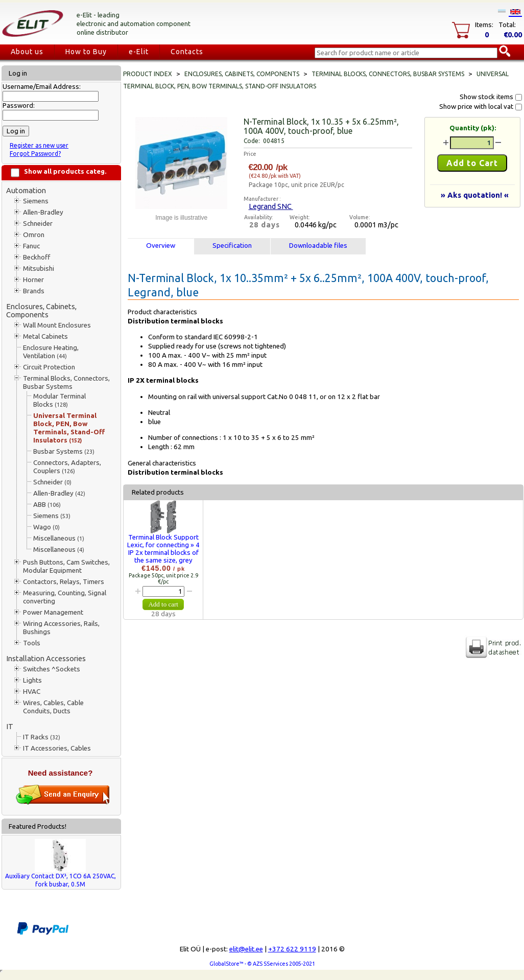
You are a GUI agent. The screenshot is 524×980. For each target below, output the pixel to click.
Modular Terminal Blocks (59, 400)
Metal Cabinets (45, 336)
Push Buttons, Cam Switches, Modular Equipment (66, 566)
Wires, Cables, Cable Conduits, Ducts (53, 707)
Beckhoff (37, 257)
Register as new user (39, 145)
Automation (26, 190)
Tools (32, 643)
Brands (34, 291)
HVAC (32, 692)
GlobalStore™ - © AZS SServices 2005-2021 (262, 964)
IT (10, 726)
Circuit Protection (49, 367)
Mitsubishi (39, 269)
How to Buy (86, 52)
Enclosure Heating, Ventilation (51, 352)
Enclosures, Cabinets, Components (41, 310)
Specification (232, 246)
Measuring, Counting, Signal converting (65, 597)
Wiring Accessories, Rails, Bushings (61, 628)
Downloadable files (318, 246)
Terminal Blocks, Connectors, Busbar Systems (66, 382)
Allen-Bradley (43, 212)
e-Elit (139, 52)
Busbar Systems (64, 451)
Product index (148, 74)
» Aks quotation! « (475, 195)
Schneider (38, 224)
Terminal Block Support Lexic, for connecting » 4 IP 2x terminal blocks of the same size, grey (163, 549)
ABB (47, 505)
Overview (161, 246)
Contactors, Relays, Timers (64, 582)
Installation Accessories (46, 658)
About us (27, 52)
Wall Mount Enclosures (57, 325)
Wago (46, 527)
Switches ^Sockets (52, 669)
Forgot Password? (35, 154)
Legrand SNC (271, 206)
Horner (33, 280)
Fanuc (31, 246)
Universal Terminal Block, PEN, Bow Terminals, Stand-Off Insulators (69, 428)
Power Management (53, 612)
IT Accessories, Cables (57, 748)
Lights (32, 680)
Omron (34, 235)
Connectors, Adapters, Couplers (67, 467)
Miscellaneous (59, 538)
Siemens (36, 201)
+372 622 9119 (292, 949)
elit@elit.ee (246, 949)
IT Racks (42, 737)
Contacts (187, 52)
